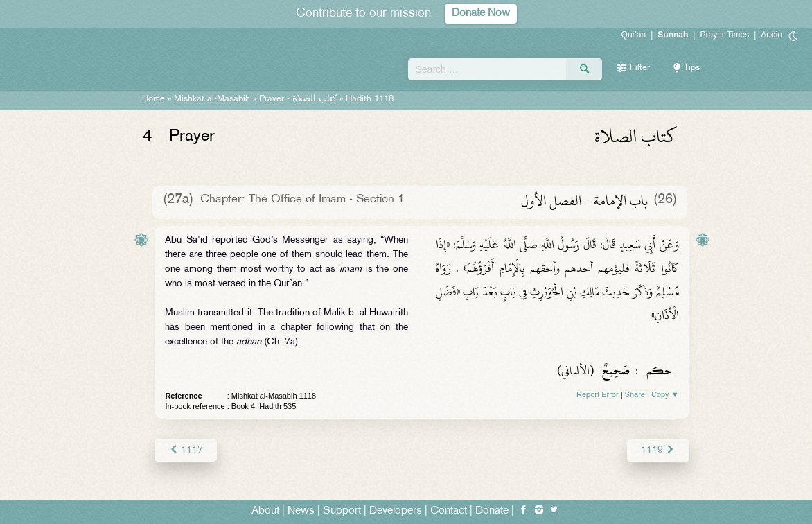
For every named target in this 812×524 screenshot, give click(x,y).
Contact (449, 511)
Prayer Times (724, 35)
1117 (185, 450)
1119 (658, 450)
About (265, 511)
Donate (492, 511)
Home (153, 99)
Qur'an (634, 35)
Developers (396, 511)
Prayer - (298, 99)
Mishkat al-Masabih (212, 99)
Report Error (598, 394)
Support (342, 511)
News (301, 511)
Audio (771, 35)
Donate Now (481, 14)
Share (635, 394)
